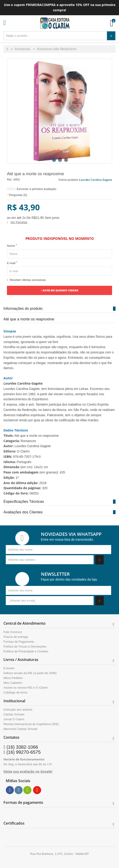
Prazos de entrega (16, 637)
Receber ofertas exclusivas (26, 280)
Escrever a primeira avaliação (36, 189)
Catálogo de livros (15, 693)
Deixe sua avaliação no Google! (28, 771)
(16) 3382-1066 (22, 747)
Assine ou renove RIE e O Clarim (26, 688)
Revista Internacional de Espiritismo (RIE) (31, 724)
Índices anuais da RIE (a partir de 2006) (30, 673)
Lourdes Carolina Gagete (96, 180)
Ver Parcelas (19, 222)
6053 (17, 180)
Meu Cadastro (13, 683)
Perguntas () (17, 195)
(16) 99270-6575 (24, 752)
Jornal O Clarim (14, 719)
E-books (9, 668)
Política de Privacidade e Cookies (26, 651)
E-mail (12, 263)
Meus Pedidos (13, 678)
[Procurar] (111, 36)
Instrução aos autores (18, 710)
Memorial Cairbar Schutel (20, 729)
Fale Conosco (13, 632)
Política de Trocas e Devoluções (25, 647)
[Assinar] (99, 560)
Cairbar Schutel (14, 714)
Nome (12, 246)
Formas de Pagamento (19, 642)
